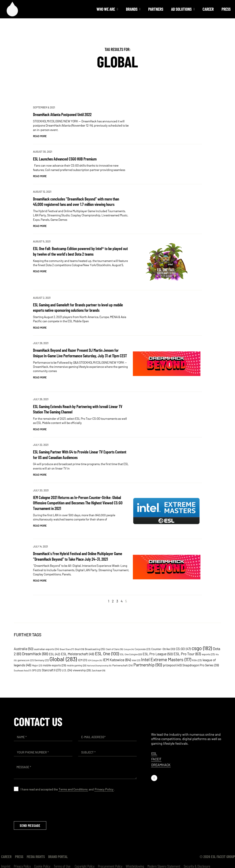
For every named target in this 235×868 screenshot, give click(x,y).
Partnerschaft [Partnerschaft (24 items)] (122, 665)
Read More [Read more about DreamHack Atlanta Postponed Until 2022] (40, 136)
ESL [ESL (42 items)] (55, 654)
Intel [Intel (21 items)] (136, 660)
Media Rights (36, 857)
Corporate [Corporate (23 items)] (143, 649)
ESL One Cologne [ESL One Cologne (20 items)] (131, 654)
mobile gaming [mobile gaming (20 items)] (77, 665)
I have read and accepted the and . (68, 789)
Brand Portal (58, 857)
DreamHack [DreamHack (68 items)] (35, 654)
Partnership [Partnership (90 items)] (148, 665)
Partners (156, 9)
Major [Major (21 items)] (37, 665)
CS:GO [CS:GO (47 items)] (183, 649)
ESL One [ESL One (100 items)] (107, 654)
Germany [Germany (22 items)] (42, 660)
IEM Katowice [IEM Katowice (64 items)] (117, 660)
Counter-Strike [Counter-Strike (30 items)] (163, 649)
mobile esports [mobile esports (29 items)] (54, 665)
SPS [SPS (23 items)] (37, 670)
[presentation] (43, 806)
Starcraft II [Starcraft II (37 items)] (51, 670)
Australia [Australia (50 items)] (24, 649)
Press (226, 9)
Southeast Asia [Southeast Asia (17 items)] (23, 670)
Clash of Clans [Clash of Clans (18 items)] (114, 649)
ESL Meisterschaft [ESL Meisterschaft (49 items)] (78, 654)
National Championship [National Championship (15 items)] (99, 666)
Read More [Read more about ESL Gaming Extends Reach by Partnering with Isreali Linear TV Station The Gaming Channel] (40, 429)
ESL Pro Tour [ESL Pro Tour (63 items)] (187, 654)
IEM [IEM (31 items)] (83, 660)
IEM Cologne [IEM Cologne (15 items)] (95, 660)
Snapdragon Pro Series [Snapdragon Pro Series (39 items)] (201, 665)
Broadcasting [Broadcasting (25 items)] (95, 649)
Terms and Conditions (73, 789)
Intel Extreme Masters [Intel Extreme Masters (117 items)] (166, 659)
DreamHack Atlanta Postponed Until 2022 (62, 114)
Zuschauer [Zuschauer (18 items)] (98, 670)
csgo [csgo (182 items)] (202, 648)
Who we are (107, 9)
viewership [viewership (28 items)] (82, 670)
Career (208, 9)
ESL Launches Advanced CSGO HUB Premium (65, 159)
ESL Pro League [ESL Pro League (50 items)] (158, 654)
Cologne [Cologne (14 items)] (129, 649)
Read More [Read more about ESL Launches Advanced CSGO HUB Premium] (40, 176)
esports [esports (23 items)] (208, 654)
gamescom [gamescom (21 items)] (26, 660)
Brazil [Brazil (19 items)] (79, 649)
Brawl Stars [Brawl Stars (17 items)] (67, 649)
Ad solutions (183, 9)
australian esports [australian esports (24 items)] (47, 649)
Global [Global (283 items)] (63, 659)
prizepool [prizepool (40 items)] (172, 665)
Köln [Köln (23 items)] (197, 660)
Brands (133, 9)
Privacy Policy (104, 789)
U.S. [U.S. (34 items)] (67, 670)
